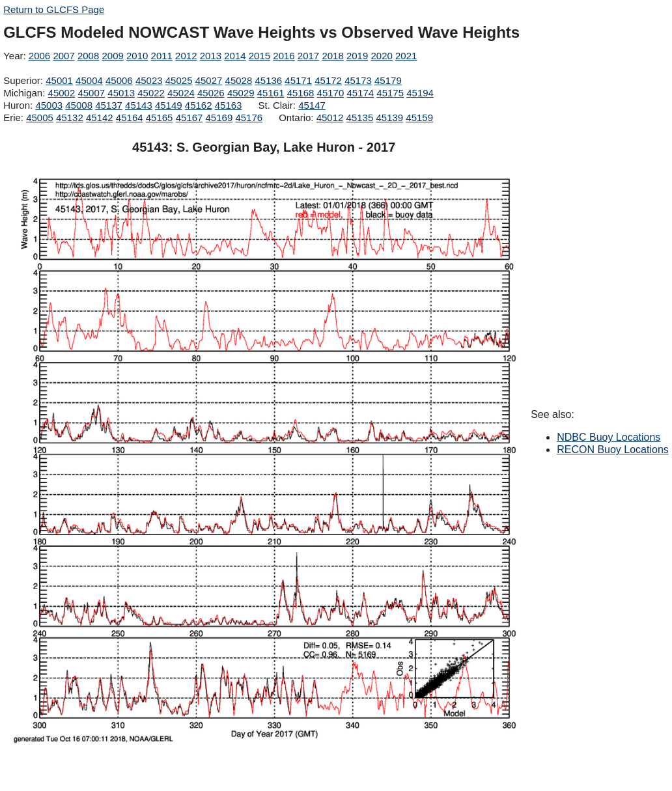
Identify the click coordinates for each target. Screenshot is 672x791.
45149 (169, 105)
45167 (189, 118)
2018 (332, 56)
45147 (312, 105)
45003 (49, 105)
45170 (331, 93)
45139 (389, 118)
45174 (360, 93)
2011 (162, 56)
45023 (149, 80)
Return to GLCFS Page (54, 9)
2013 (211, 56)
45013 (121, 93)
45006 (119, 80)
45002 (62, 93)
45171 (298, 80)
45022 (151, 93)
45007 (91, 93)
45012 (330, 118)
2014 (235, 56)
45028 (239, 80)
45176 (249, 118)
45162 (199, 105)
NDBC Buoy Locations (609, 437)
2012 (186, 56)
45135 (360, 118)
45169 (219, 118)
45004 (89, 80)
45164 (130, 118)
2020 (381, 56)
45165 (160, 118)
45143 (139, 105)
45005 (40, 118)
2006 (39, 56)
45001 (59, 80)
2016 (284, 56)
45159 (419, 118)
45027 (209, 80)
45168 (301, 93)
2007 (63, 56)
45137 (109, 105)
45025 (179, 80)
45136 (268, 80)
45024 (181, 93)
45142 (100, 118)
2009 (112, 56)
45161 (271, 93)
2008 (88, 56)
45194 (420, 93)
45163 (229, 105)
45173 (358, 80)
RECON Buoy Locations (613, 450)
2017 (308, 56)
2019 (357, 56)
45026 (211, 93)
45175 (390, 93)
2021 (406, 56)
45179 (388, 80)
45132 (70, 118)
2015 (259, 56)
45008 (79, 105)
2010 (137, 56)
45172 (328, 80)
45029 (241, 93)
